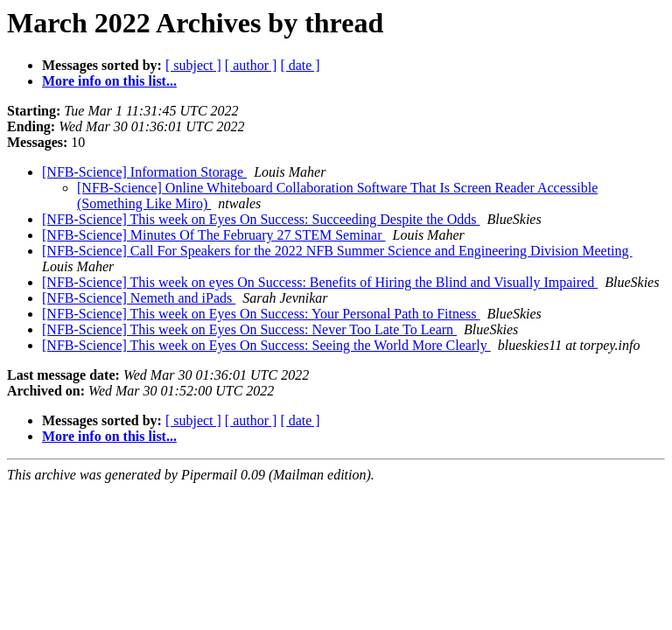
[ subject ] (193, 65)
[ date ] (300, 65)
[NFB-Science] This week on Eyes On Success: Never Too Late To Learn (249, 329)
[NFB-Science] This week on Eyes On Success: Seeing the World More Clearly (266, 345)
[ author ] (251, 65)
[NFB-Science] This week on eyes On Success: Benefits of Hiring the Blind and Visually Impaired (320, 282)
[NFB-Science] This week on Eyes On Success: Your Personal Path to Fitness (261, 314)
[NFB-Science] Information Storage (144, 172)
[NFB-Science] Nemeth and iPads (139, 298)
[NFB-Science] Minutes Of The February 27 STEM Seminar (214, 235)
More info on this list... (109, 81)
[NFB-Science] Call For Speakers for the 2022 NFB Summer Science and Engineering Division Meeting (337, 251)
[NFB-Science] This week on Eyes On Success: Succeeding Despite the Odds (261, 219)
